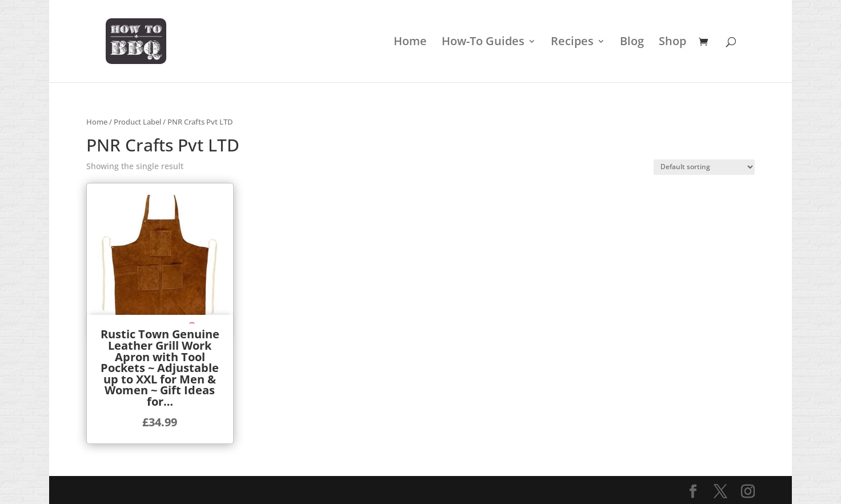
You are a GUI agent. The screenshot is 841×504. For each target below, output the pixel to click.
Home (410, 43)
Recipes (572, 43)
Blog (632, 43)
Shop (672, 43)
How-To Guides (483, 43)
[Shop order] (704, 167)
